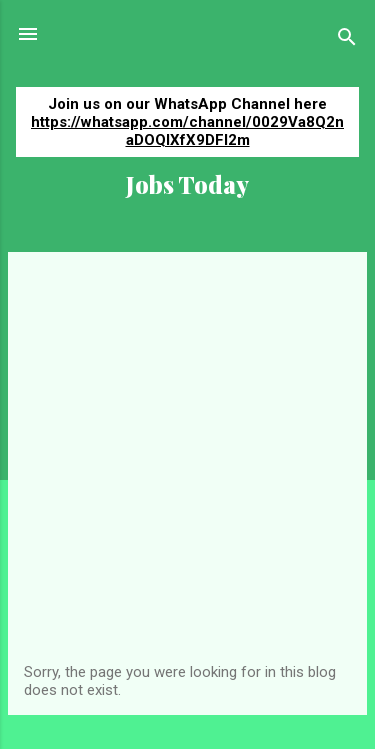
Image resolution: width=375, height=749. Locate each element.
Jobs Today (187, 184)
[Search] (347, 40)
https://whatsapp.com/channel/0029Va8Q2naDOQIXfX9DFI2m (187, 131)
